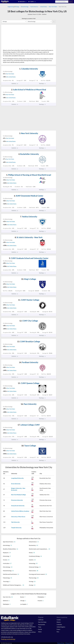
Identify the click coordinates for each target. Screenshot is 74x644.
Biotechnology (25, 7)
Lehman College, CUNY (29, 425)
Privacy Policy (69, 643)
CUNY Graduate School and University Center (29, 258)
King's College (29, 279)
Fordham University (29, 362)
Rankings (42, 83)
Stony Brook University (18, 506)
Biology (17, 7)
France (58, 629)
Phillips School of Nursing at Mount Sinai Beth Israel (29, 175)
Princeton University (17, 500)
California (41, 620)
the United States (11, 77)
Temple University (16, 528)
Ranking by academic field (29, 18)
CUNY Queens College (29, 383)
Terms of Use (61, 643)
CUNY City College (29, 321)
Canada (59, 620)
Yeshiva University (29, 217)
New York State (53, 7)
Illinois (40, 632)
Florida (40, 629)
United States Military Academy (20, 511)
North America (34, 7)
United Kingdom (61, 627)
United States (43, 7)
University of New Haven (18, 517)
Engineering (11, 7)
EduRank (44, 14)
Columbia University (29, 69)
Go (54, 21)
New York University (29, 133)
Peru (58, 632)
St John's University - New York (29, 237)
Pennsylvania (41, 624)
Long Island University (17, 478)
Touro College (29, 446)
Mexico (59, 622)
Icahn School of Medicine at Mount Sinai (29, 90)
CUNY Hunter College (29, 300)
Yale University (15, 522)
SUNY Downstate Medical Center (29, 196)
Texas (40, 627)
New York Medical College (18, 495)
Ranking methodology (8, 639)
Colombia (59, 624)
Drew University (16, 484)
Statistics (15, 83)
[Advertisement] (14, 38)
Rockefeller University (29, 154)
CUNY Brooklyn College (29, 341)
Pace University (29, 404)
